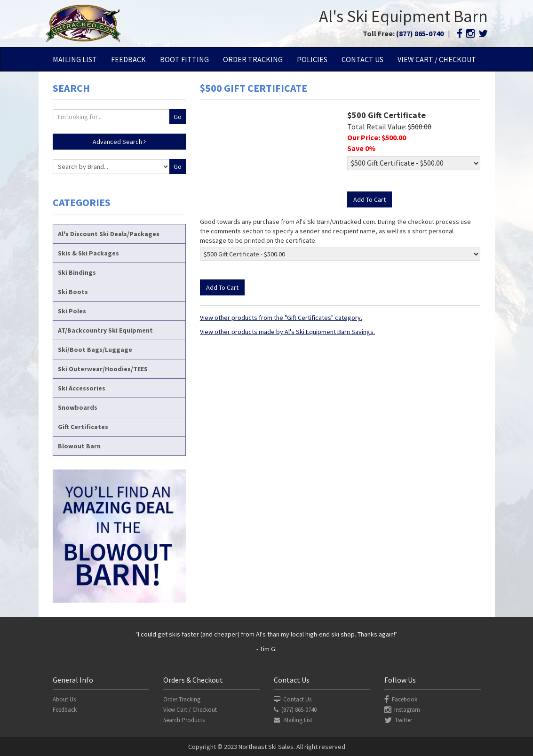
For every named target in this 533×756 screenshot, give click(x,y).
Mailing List (75, 59)
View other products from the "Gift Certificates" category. (281, 318)
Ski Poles (72, 311)
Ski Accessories (82, 388)
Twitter (398, 720)
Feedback (128, 59)
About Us (64, 699)
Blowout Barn (79, 446)
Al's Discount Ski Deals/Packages (109, 234)
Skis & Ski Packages (88, 253)
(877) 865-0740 (420, 33)
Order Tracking (253, 59)
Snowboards (78, 407)
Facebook (401, 699)
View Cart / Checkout (437, 59)
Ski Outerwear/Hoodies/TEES (103, 369)
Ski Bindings (77, 272)
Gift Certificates (83, 427)
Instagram (402, 710)
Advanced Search (119, 142)
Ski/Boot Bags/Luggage (95, 350)
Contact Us (362, 59)
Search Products (184, 720)
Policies (312, 59)
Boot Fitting (184, 59)
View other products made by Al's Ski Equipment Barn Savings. (287, 332)
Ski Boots (73, 292)
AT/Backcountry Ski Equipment (105, 330)
